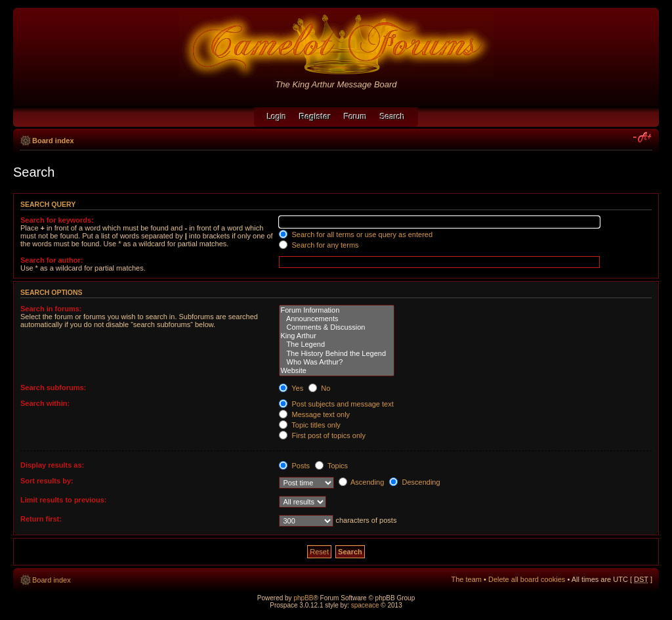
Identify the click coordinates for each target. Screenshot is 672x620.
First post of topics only (322, 435)
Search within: (45, 403)
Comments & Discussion (337, 327)
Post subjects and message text (336, 404)
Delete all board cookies (527, 579)
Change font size (643, 138)
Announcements (337, 319)
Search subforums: (53, 387)
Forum (355, 117)
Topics (331, 466)
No (319, 388)
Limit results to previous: (63, 500)
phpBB (303, 598)
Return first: (41, 519)
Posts (294, 466)
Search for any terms (319, 245)
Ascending (362, 482)
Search (392, 117)
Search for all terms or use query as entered (356, 234)
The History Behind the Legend (337, 354)
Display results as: (52, 465)
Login (277, 117)
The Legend (337, 344)
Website (337, 371)
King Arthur (337, 336)
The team (467, 579)
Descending (414, 482)
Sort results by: (47, 481)
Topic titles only (309, 425)
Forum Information (337, 310)
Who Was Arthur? (337, 362)
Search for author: (52, 260)
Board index (53, 141)
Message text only (314, 414)
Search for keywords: (57, 220)
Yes (291, 388)
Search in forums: (51, 309)
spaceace (365, 605)
